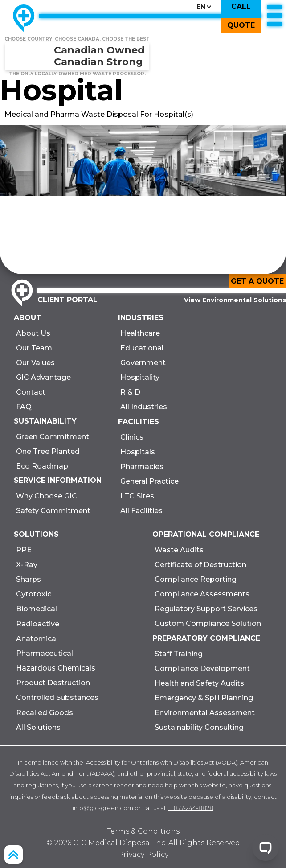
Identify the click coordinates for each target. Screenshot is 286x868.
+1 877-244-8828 (190, 808)
